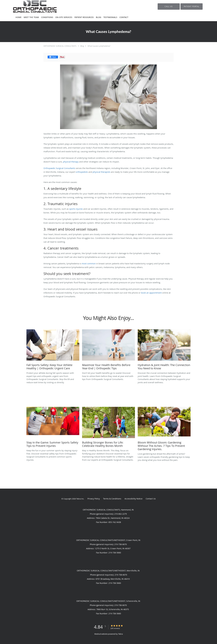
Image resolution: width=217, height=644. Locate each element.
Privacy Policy (94, 499)
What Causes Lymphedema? (99, 46)
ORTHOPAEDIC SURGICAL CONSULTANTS (60, 46)
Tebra (120, 634)
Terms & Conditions (112, 499)
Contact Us (151, 499)
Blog (82, 46)
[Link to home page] (31, 7)
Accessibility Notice (133, 499)
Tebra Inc (80, 499)
